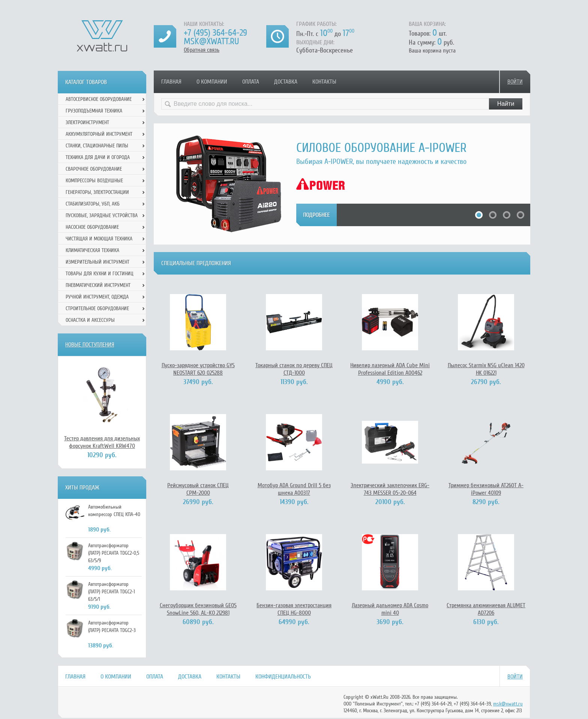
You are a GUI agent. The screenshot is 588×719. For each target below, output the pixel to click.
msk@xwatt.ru (211, 41)
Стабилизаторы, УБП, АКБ (93, 204)
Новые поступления (90, 345)
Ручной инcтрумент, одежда (97, 297)
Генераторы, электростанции (97, 192)
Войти (515, 82)
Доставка (286, 82)
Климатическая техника (92, 250)
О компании (212, 82)
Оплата (251, 82)
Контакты (324, 82)
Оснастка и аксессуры (90, 320)
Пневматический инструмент (98, 285)
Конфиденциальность (283, 677)
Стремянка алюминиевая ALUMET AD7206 (486, 609)
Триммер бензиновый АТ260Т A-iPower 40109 (486, 489)
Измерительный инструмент (97, 262)
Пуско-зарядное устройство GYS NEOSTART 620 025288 (198, 369)
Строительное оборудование (97, 308)
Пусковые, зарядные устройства (102, 215)
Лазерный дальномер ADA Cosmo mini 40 (390, 609)
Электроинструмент (87, 122)
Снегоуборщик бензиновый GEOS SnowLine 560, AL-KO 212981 (198, 609)
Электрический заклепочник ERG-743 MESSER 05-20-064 (390, 489)
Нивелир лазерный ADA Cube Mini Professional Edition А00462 (390, 369)
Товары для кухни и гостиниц (100, 274)
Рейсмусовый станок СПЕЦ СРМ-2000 (198, 489)
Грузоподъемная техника (94, 111)
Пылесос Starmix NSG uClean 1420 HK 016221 (486, 369)
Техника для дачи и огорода (98, 157)
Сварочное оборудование (94, 169)
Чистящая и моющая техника (99, 239)
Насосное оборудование (92, 227)
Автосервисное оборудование (99, 99)
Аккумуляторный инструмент (99, 134)
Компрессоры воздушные (94, 181)
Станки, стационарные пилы (97, 146)
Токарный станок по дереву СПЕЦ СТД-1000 (294, 369)
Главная (171, 82)
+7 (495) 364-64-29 (215, 33)
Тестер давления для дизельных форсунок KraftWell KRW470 (102, 442)
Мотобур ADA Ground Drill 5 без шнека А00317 (294, 489)
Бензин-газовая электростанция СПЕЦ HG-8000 (294, 609)
